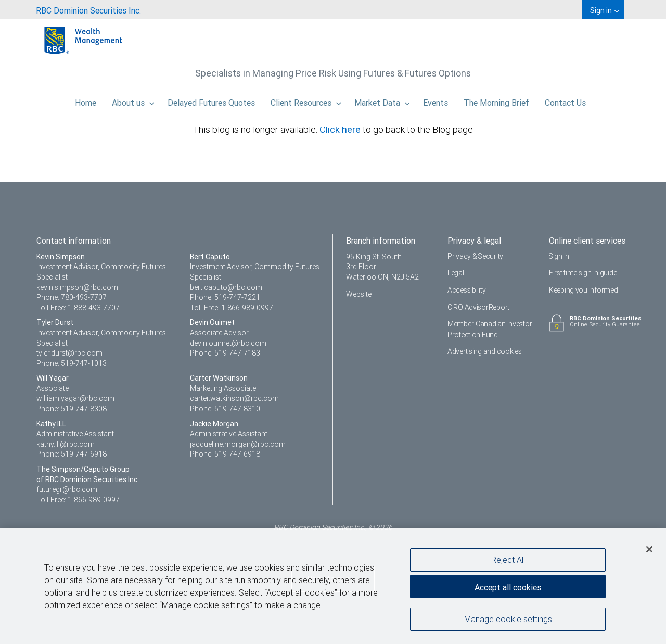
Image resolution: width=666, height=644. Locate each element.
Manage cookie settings (508, 620)
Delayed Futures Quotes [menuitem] (211, 100)
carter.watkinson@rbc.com (234, 398)
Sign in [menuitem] (604, 10)
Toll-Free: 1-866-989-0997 (232, 308)
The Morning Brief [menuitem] (496, 100)
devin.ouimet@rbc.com (228, 343)
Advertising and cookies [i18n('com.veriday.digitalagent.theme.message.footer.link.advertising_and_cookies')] (485, 351)
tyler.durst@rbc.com (69, 353)
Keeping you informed (583, 290)
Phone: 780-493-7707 (72, 297)
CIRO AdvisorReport (478, 307)
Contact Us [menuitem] (565, 100)
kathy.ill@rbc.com (66, 444)
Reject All (508, 560)
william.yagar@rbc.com (75, 398)
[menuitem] (88, 9)
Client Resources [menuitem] (306, 100)
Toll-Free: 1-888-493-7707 (78, 308)
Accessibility (466, 290)
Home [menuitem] (86, 100)
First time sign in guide (583, 273)
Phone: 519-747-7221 (225, 297)
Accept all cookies (508, 587)
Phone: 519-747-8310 (225, 409)
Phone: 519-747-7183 (225, 353)
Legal (456, 273)
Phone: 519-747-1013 (72, 363)
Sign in (559, 256)
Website (359, 294)
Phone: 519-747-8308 (72, 409)
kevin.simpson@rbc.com (77, 287)
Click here (341, 129)
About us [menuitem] (133, 100)
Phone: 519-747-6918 (72, 454)
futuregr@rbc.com (67, 489)
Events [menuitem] (436, 100)
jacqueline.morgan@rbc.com (238, 444)
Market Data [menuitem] (382, 100)
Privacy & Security (476, 256)
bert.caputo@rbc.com (226, 287)
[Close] (649, 549)
